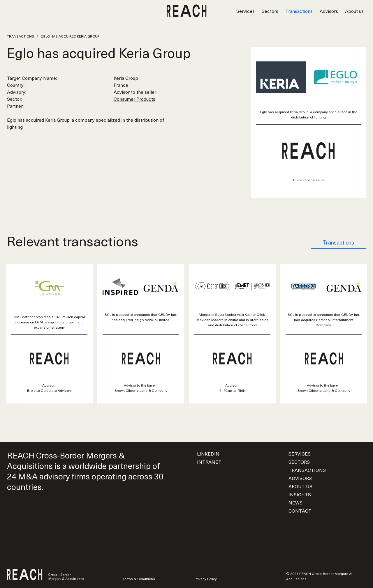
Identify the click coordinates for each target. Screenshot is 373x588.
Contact (300, 511)
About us (354, 11)
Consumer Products (134, 99)
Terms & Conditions (139, 579)
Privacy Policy (206, 579)
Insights (300, 494)
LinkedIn (208, 454)
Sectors (270, 11)
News (295, 502)
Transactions (299, 11)
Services (246, 11)
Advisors (329, 11)
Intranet (209, 462)
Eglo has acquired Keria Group (70, 36)
